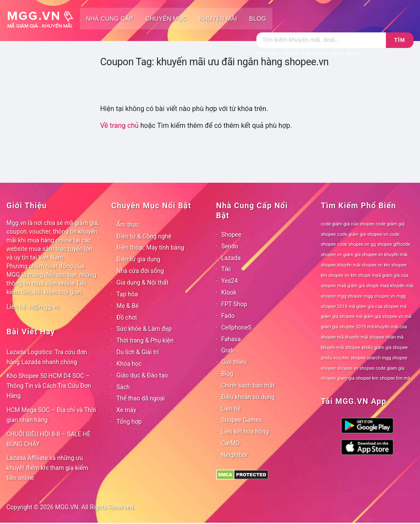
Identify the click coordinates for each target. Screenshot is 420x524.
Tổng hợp (129, 422)
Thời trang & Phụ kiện (145, 340)
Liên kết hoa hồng (245, 432)
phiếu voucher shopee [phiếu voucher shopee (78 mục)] (343, 358)
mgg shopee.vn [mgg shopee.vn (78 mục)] (380, 296)
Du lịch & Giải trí (138, 352)
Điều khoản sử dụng (248, 397)
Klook (229, 292)
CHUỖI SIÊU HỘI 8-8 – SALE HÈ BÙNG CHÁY (49, 439)
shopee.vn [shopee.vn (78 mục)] (348, 368)
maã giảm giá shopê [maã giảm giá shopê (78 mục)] (358, 286)
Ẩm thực (128, 225)
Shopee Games (242, 420)
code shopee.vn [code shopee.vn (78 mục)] (353, 244)
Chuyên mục (166, 19)
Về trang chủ (119, 125)
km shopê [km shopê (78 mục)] (360, 275)
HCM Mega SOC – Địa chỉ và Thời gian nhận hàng (51, 415)
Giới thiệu (234, 362)
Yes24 (230, 281)
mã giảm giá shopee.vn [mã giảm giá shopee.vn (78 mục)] (379, 316)
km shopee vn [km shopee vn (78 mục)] (335, 275)
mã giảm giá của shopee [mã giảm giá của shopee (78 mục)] (374, 306)
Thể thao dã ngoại (141, 398)
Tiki (226, 269)
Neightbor (235, 455)
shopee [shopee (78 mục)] (328, 368)
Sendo (230, 246)
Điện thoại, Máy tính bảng (150, 248)
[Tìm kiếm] (321, 40)
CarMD (231, 443)
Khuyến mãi (218, 19)
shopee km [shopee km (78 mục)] (367, 378)
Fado (228, 316)
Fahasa (231, 339)
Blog (258, 19)
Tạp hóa (127, 294)
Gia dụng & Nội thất (142, 283)
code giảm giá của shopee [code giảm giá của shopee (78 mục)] (347, 224)
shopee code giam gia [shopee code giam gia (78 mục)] (382, 368)
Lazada (231, 258)
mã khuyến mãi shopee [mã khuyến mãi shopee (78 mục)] (361, 337)
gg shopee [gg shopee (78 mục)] (381, 244)
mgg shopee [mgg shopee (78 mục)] (350, 296)
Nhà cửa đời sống (140, 271)
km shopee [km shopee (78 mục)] (395, 265)
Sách (123, 387)
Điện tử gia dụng (139, 259)
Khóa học (129, 364)
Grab (228, 350)
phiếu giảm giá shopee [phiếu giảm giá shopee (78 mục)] (385, 348)
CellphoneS (237, 327)
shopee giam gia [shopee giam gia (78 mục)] (338, 378)
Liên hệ (231, 409)
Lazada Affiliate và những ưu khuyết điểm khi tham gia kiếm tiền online (47, 468)
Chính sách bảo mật (248, 385)
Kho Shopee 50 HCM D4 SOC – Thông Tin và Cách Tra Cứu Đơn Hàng (49, 386)
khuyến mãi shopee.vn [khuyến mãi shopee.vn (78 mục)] (360, 265)
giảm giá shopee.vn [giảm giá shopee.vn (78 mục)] (363, 255)
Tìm (399, 40)
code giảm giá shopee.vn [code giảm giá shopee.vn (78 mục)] (363, 234)
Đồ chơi (127, 318)
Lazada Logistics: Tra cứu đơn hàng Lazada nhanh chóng (47, 357)
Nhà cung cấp (109, 19)
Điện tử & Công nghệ (144, 236)
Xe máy (126, 410)
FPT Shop (234, 304)
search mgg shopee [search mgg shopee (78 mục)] (387, 358)
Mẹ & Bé (128, 306)
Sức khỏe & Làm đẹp (144, 329)
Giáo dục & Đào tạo (142, 375)
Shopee (232, 235)
